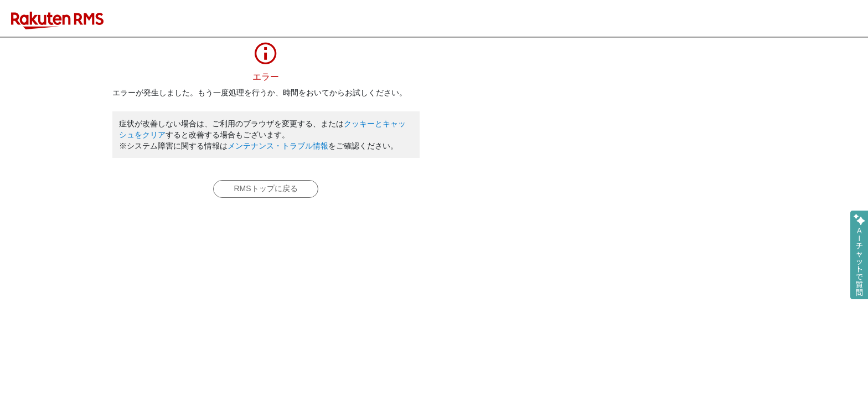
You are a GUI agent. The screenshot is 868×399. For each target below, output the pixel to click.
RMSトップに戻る (265, 188)
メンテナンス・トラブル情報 (278, 146)
